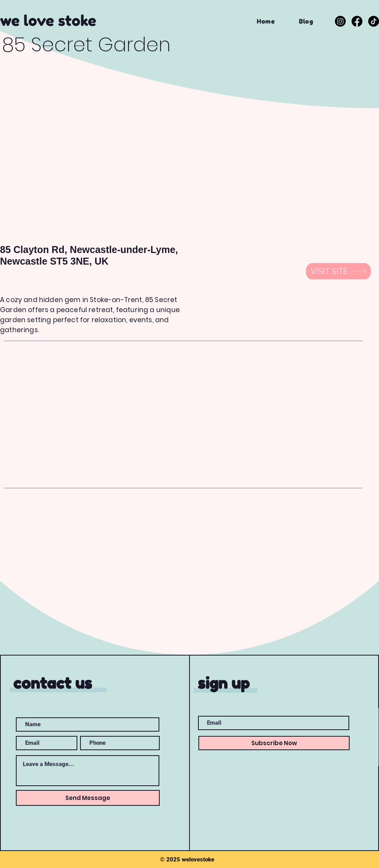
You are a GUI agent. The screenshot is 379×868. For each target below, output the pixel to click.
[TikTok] (374, 21)
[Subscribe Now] (274, 743)
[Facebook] (357, 21)
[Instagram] (340, 21)
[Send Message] (88, 798)
